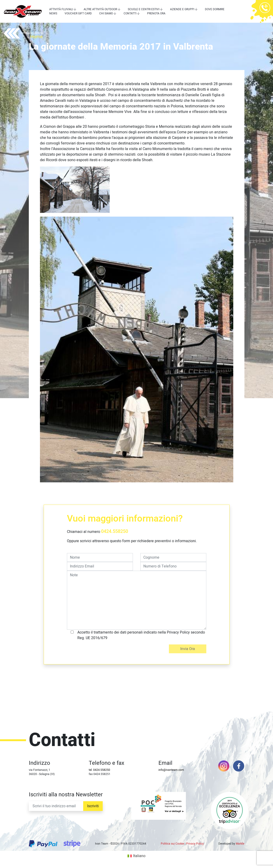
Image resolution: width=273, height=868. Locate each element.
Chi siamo (106, 13)
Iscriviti (93, 806)
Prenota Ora (156, 13)
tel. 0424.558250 (99, 770)
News (53, 13)
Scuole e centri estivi (144, 9)
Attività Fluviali (61, 9)
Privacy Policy (195, 844)
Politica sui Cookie (172, 844)
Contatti (130, 13)
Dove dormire (215, 9)
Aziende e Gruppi (182, 9)
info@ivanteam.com (171, 770)
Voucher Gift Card (78, 13)
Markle (240, 844)
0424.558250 (115, 531)
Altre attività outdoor (100, 9)
